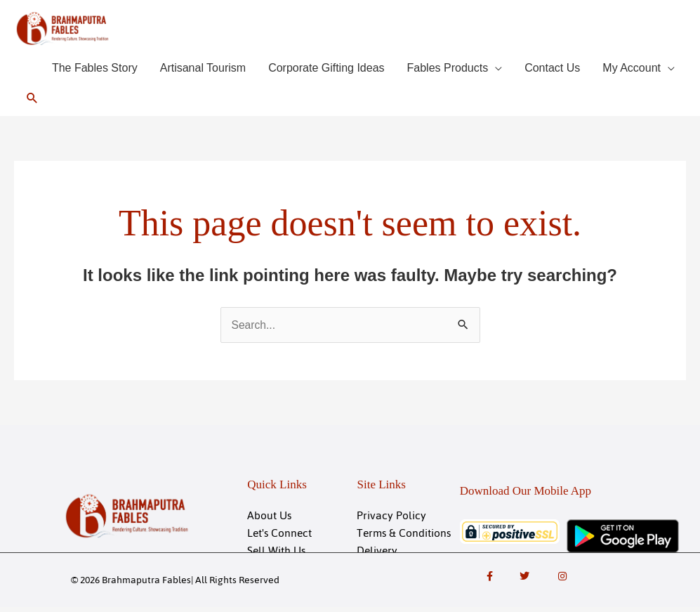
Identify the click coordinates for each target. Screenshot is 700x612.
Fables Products (448, 70)
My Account (632, 70)
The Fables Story (95, 70)
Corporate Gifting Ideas (326, 70)
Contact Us (552, 70)
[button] (33, 100)
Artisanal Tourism (203, 70)
